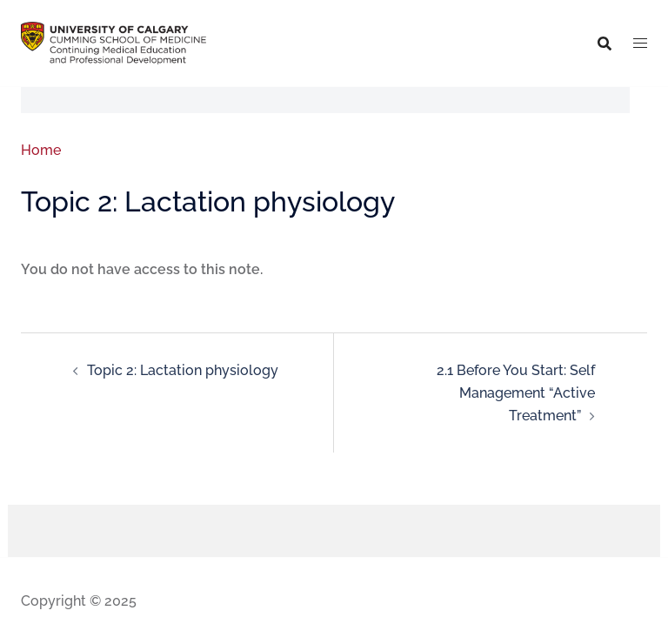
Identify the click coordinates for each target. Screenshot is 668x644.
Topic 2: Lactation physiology (183, 370)
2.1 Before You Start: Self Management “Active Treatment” (516, 392)
